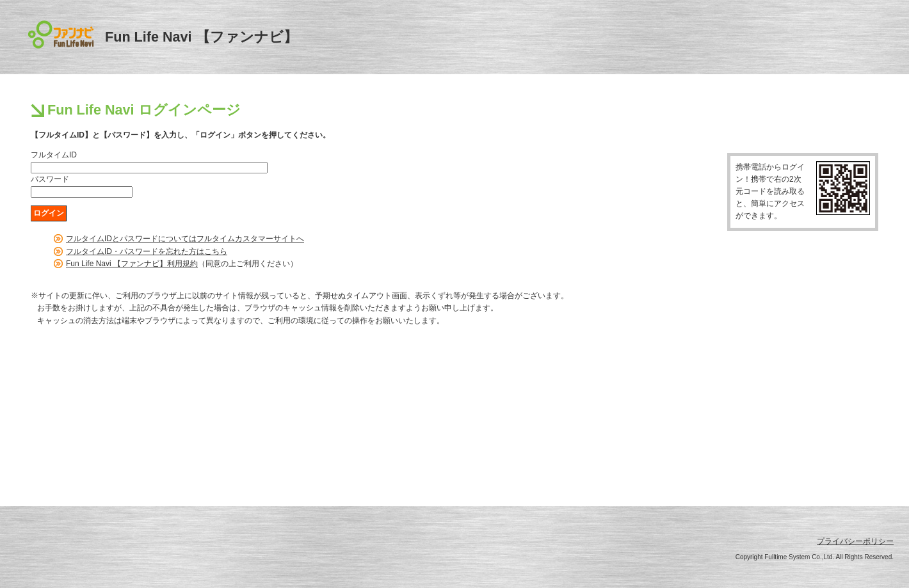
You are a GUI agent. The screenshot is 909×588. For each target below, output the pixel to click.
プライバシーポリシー (855, 541)
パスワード (50, 179)
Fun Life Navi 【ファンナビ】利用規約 (132, 264)
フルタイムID (54, 155)
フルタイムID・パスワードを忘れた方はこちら (147, 251)
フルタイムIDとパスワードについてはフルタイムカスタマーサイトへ (185, 239)
